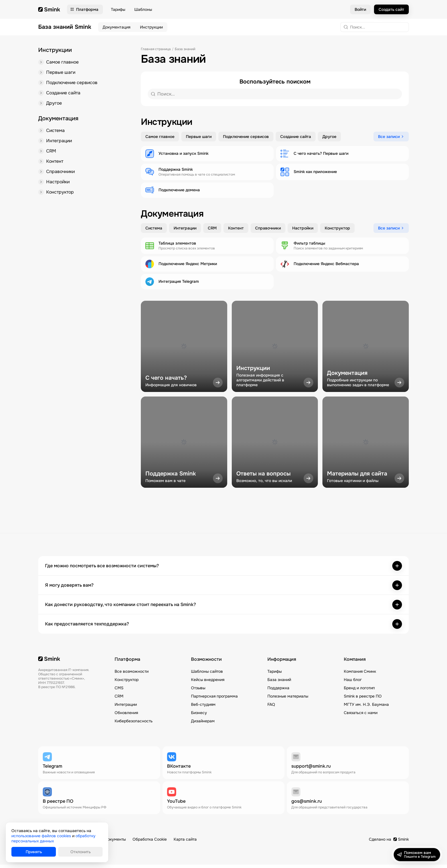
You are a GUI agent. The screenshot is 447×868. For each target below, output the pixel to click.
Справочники (61, 174)
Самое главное (63, 62)
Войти (360, 9)
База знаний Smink (65, 27)
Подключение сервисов (73, 83)
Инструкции (151, 27)
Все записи (389, 137)
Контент (55, 164)
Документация (116, 27)
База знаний (185, 49)
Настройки (58, 185)
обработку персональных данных (53, 838)
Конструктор (60, 195)
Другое (54, 104)
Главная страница (156, 49)
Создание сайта (64, 94)
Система (56, 132)
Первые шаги (61, 73)
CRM (51, 153)
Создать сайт (391, 9)
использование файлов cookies (41, 836)
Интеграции (59, 143)
